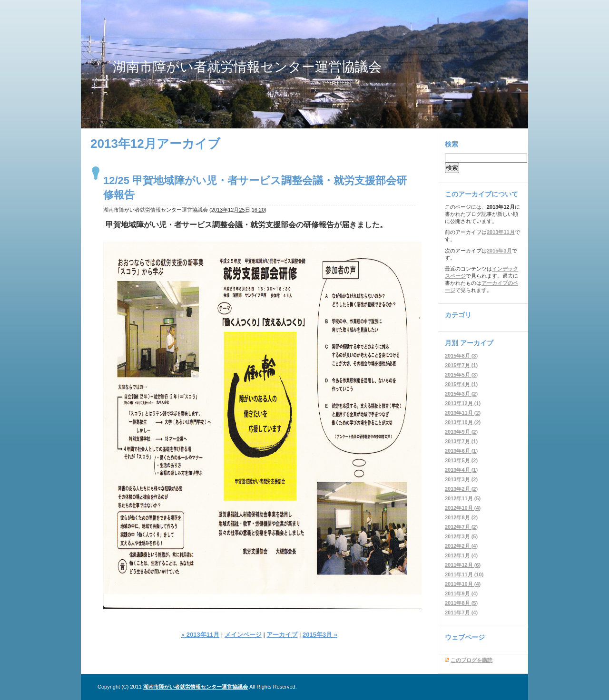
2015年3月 (499, 251)
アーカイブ (282, 635)
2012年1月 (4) (461, 555)
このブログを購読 (471, 660)
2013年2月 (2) (461, 489)
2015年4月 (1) (461, 384)
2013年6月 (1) (461, 451)
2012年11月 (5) (463, 498)
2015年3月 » (320, 635)
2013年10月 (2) (463, 422)
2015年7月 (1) (461, 365)
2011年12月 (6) (463, 565)
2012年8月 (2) (461, 517)
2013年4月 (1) (461, 470)
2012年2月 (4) (461, 546)
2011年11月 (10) (464, 574)
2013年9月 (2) (461, 432)
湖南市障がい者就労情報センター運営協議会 (247, 67)
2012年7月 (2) (461, 527)
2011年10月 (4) (463, 584)
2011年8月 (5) (461, 603)
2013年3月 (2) (461, 479)
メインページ (243, 635)
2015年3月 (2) (461, 394)
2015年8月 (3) (461, 356)
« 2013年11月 (200, 635)
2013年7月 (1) (461, 441)
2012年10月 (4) (463, 508)
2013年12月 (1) (463, 403)
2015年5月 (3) (461, 375)
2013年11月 (501, 232)
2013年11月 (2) (463, 413)
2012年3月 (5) (461, 536)
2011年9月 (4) (461, 593)
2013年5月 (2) (461, 460)
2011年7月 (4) (461, 612)
